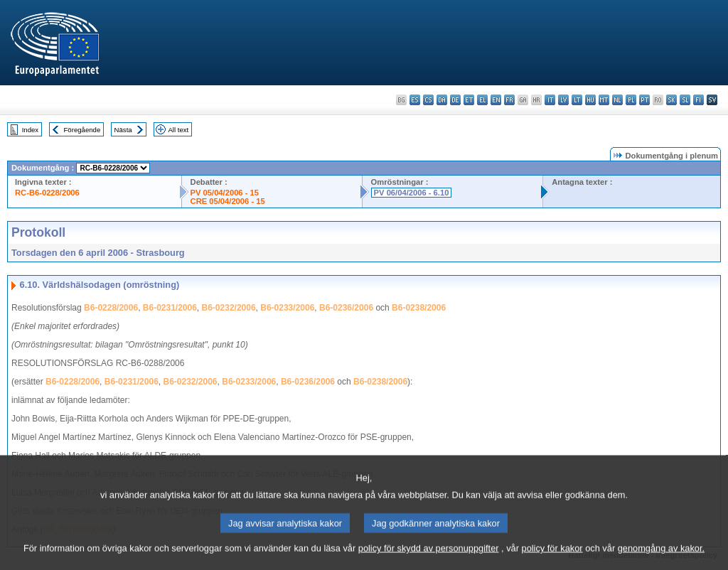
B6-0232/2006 (229, 308)
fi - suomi (698, 100)
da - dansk (442, 100)
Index (30, 130)
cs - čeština (428, 100)
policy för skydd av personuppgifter (429, 558)
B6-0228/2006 (111, 308)
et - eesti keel (469, 100)
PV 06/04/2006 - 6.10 (412, 193)
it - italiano (550, 100)
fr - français (509, 100)
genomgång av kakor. (661, 558)
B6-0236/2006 (346, 308)
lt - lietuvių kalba (577, 100)
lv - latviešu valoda (563, 100)
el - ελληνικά (482, 100)
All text (178, 130)
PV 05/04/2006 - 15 (225, 193)
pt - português (644, 100)
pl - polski (631, 100)
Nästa (123, 130)
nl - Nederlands (617, 100)
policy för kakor (552, 558)
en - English (496, 100)
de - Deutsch (455, 100)
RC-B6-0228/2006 (47, 193)
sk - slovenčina (671, 100)
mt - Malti (604, 100)
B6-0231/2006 (170, 308)
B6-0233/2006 (287, 308)
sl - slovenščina (685, 100)
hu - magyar (590, 100)
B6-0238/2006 (419, 308)
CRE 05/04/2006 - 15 (228, 201)
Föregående (82, 130)
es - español (415, 100)
